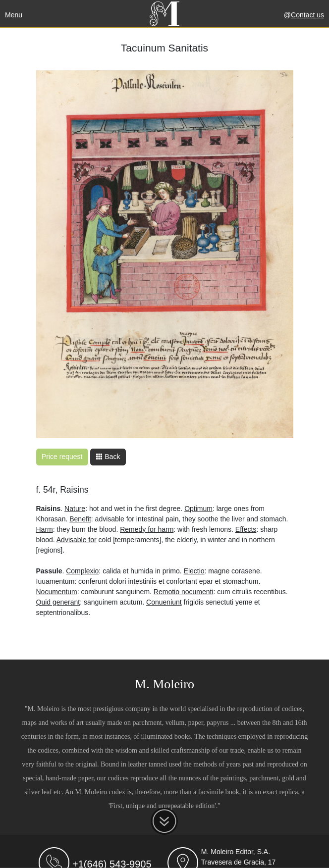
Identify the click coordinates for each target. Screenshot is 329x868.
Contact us (307, 15)
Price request (62, 457)
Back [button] (108, 457)
